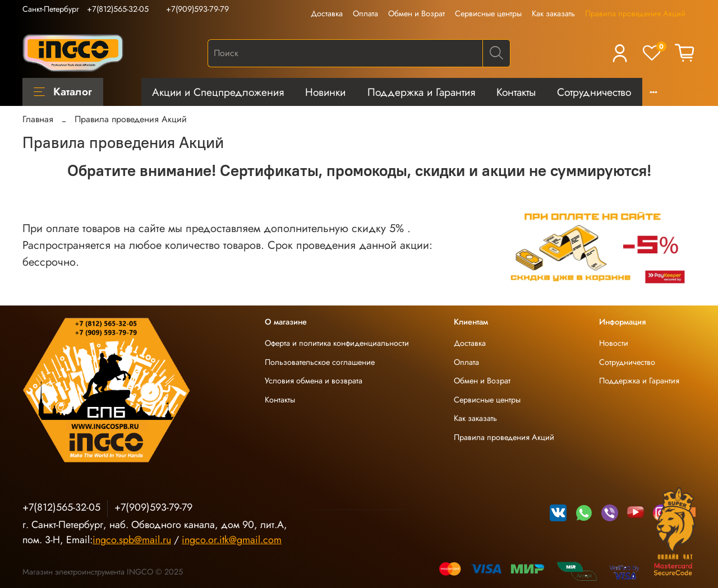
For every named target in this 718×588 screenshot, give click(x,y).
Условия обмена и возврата (314, 381)
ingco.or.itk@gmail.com (232, 540)
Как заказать (553, 13)
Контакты (516, 92)
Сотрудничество (594, 92)
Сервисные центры (488, 13)
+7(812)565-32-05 (118, 9)
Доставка (327, 13)
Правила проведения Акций (635, 13)
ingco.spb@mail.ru (132, 540)
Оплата (365, 13)
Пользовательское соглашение (320, 362)
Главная (38, 119)
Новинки (325, 92)
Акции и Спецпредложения (218, 92)
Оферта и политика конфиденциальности (337, 343)
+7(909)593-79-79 (197, 9)
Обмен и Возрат (416, 13)
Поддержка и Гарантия (421, 92)
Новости (614, 343)
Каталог (63, 91)
